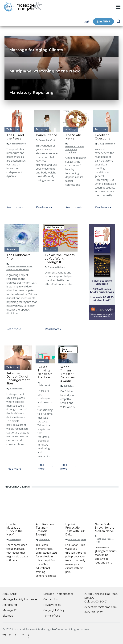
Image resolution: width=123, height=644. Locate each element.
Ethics (64, 361)
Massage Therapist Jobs (58, 594)
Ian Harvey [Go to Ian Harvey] (15, 540)
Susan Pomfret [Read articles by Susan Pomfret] (47, 140)
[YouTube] (30, 636)
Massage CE (10, 610)
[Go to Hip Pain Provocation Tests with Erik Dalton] (76, 529)
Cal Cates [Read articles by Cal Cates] (68, 386)
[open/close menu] (118, 7)
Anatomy (71, 129)
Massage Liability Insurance (20, 599)
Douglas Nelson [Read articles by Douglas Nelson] (106, 144)
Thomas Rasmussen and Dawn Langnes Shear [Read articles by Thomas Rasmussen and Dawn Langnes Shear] (19, 268)
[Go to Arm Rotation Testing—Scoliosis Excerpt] (47, 529)
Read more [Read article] (14, 207)
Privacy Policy (52, 605)
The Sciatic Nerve (74, 137)
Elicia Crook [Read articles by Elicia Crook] (44, 385)
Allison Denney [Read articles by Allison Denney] (18, 144)
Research (12, 249)
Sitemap (8, 616)
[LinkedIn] (24, 637)
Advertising (10, 605)
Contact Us (50, 599)
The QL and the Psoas (15, 137)
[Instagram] (17, 637)
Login (87, 22)
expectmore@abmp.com (100, 607)
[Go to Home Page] (29, 7)
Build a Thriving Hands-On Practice (45, 372)
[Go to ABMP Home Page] (8, 7)
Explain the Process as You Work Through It (60, 259)
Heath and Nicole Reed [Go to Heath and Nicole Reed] (104, 540)
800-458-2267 (94, 612)
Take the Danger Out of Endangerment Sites (18, 378)
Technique (12, 129)
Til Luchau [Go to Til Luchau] (45, 540)
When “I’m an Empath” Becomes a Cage (68, 374)
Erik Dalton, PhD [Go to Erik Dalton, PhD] (77, 540)
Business (42, 361)
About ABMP (11, 594)
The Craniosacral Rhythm (19, 257)
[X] (11, 637)
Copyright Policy (54, 610)
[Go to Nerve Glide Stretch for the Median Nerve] (106, 528)
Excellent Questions (102, 137)
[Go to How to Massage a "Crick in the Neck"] (17, 529)
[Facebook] (4, 637)
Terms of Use (52, 616)
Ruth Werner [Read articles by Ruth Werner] (16, 389)
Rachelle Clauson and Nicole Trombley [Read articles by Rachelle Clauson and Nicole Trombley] (75, 149)
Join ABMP (103, 21)
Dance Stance (47, 135)
